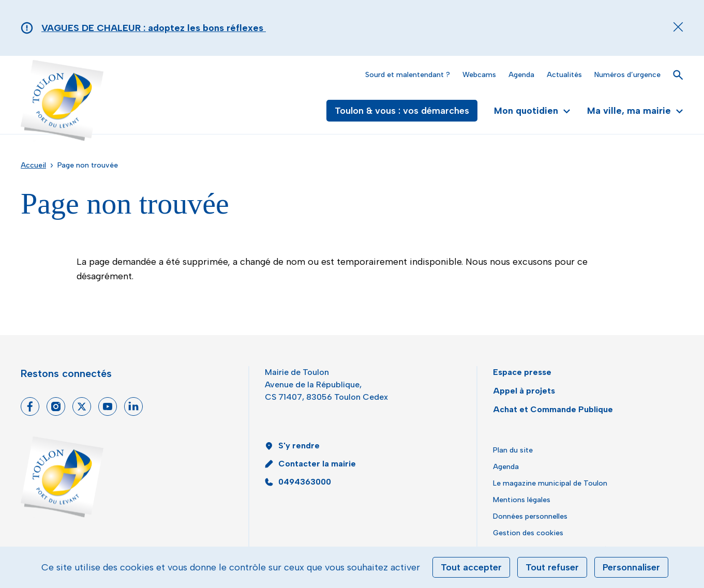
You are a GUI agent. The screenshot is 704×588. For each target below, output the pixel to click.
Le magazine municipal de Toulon (550, 483)
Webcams (479, 75)
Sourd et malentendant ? (408, 75)
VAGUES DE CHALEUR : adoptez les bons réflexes (154, 28)
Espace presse (522, 372)
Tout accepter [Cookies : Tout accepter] (471, 567)
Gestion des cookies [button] (528, 533)
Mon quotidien (532, 111)
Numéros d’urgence (627, 75)
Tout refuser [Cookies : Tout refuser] (552, 567)
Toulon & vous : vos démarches (402, 111)
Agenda (521, 75)
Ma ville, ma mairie (635, 111)
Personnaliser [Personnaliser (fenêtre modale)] (631, 567)
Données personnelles (530, 516)
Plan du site (513, 450)
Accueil (33, 165)
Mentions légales (522, 500)
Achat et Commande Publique (553, 409)
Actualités (564, 75)
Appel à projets (524, 391)
